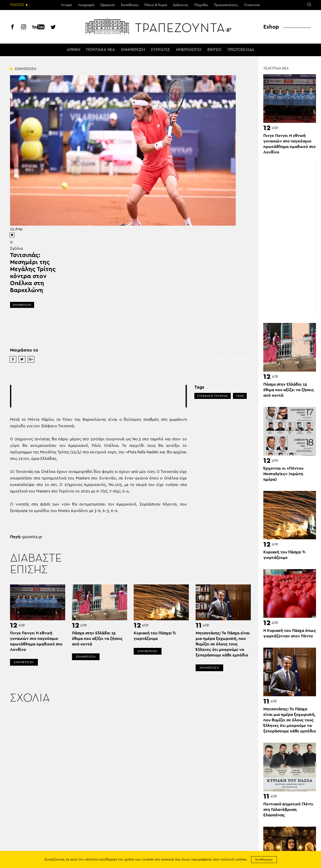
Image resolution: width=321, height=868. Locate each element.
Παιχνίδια (201, 5)
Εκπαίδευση (130, 5)
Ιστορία (67, 5)
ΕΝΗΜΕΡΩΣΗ (133, 50)
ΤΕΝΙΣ (240, 396)
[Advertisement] (103, 396)
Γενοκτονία (252, 5)
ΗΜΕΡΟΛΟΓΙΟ (189, 50)
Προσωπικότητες (226, 5)
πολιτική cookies (234, 860)
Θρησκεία (108, 5)
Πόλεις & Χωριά (156, 5)
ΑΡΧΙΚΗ (73, 50)
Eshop (271, 27)
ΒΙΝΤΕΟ (214, 50)
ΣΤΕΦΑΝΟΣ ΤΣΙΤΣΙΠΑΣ (213, 396)
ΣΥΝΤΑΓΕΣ (160, 50)
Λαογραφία (86, 5)
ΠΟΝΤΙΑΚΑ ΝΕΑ (101, 50)
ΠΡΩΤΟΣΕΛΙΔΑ (241, 50)
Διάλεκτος (181, 5)
